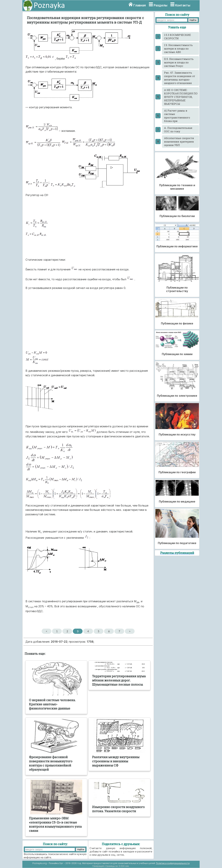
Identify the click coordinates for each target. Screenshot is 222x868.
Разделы (161, 5)
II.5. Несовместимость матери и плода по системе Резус (179, 62)
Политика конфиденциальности (173, 863)
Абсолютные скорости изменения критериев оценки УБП (179, 142)
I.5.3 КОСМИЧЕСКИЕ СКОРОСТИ (178, 37)
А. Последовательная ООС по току (178, 130)
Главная (140, 5)
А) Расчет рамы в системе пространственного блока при (177, 116)
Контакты (183, 5)
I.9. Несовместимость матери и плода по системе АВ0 (178, 49)
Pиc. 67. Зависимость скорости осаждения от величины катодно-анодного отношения (180, 78)
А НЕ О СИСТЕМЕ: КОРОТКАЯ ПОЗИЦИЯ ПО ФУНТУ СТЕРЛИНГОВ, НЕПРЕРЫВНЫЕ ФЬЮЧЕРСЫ (181, 97)
